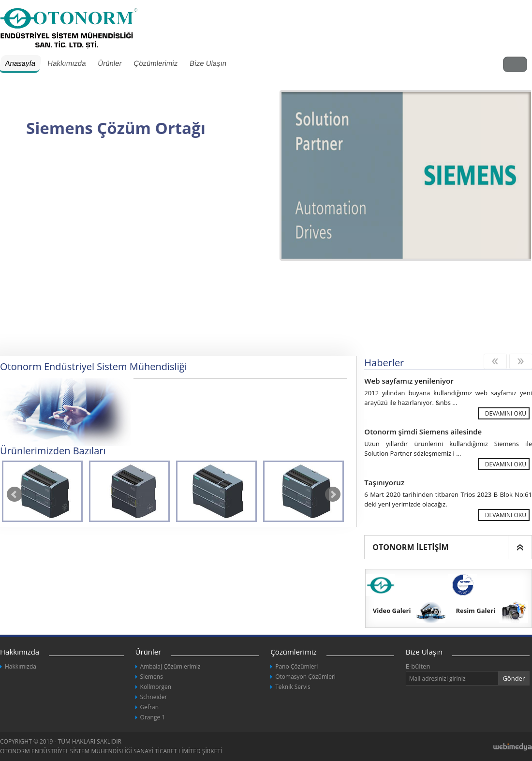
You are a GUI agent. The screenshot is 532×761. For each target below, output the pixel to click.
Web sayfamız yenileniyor (409, 381)
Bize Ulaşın (208, 63)
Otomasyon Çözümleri (305, 677)
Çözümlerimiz (155, 63)
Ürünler (110, 63)
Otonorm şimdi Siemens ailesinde (423, 432)
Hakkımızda (66, 63)
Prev (15, 494)
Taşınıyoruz (384, 482)
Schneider (154, 697)
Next (333, 494)
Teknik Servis (293, 687)
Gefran (149, 707)
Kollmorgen (156, 687)
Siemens (152, 677)
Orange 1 (153, 717)
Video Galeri (392, 611)
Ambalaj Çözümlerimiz (170, 666)
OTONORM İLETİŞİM (410, 547)
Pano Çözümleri (296, 666)
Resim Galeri (475, 611)
